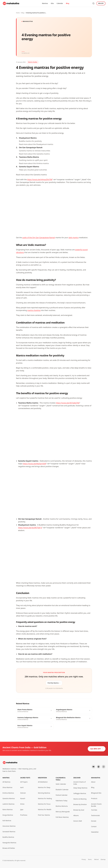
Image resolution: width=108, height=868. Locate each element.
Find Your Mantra (44, 815)
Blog (68, 3)
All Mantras (6, 782)
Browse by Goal (79, 810)
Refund (96, 859)
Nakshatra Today (61, 801)
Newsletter (95, 832)
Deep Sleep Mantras (80, 788)
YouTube (94, 810)
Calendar (60, 3)
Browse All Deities (9, 848)
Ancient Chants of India (80, 783)
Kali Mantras (7, 821)
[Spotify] (99, 767)
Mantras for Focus (44, 804)
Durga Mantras (8, 815)
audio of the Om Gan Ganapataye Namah (39, 238)
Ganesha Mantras (9, 798)
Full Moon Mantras (62, 817)
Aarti (22, 787)
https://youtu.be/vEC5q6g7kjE (68, 403)
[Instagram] (104, 767)
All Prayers (24, 782)
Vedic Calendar (61, 784)
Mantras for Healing (45, 798)
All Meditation (43, 782)
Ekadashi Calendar (62, 790)
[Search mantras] (93, 3)
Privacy (84, 859)
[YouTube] (93, 767)
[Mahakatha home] (11, 3)
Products (94, 798)
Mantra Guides (33, 62)
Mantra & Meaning (80, 799)
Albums (76, 815)
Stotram (23, 793)
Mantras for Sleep (44, 787)
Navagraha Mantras (9, 843)
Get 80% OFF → (97, 749)
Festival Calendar (62, 795)
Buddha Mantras (8, 837)
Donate (94, 821)
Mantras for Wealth (45, 809)
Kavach (23, 798)
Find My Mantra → (54, 683)
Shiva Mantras (7, 787)
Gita (52, 3)
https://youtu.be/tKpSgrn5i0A (34, 464)
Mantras (45, 3)
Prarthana (24, 815)
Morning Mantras (44, 793)
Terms (90, 859)
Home (18, 13)
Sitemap (103, 859)
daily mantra (74, 238)
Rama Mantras (8, 809)
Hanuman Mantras (9, 826)
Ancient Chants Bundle (96, 805)
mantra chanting (34, 310)
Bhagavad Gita (96, 793)
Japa (22, 809)
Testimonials (95, 815)
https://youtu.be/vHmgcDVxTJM (40, 180)
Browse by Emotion (80, 804)
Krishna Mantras (8, 793)
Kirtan (22, 804)
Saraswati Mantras (9, 832)
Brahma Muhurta (62, 806)
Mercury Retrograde (63, 812)
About (93, 782)
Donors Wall (78, 821)
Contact (94, 826)
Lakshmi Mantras (8, 804)
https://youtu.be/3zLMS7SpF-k (30, 528)
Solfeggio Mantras (80, 793)
